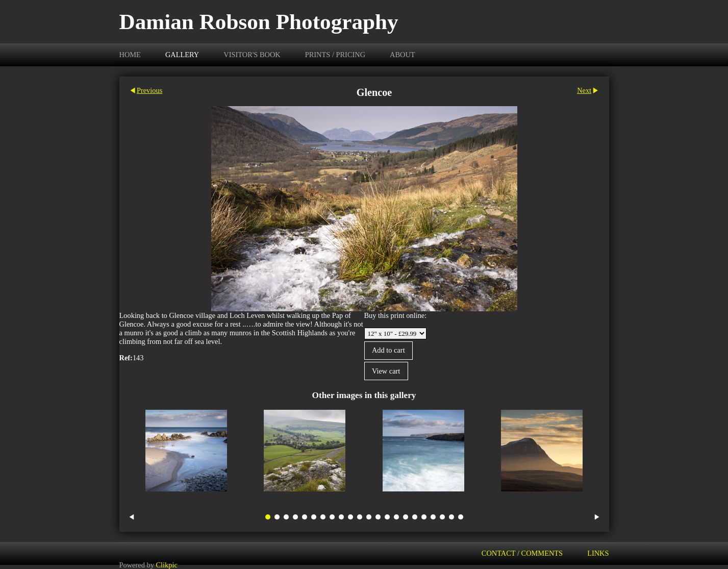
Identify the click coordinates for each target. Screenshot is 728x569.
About (403, 55)
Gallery (182, 55)
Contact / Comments (522, 553)
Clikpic (166, 564)
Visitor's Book (252, 55)
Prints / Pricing (335, 55)
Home (130, 55)
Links (598, 553)
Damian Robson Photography (259, 22)
